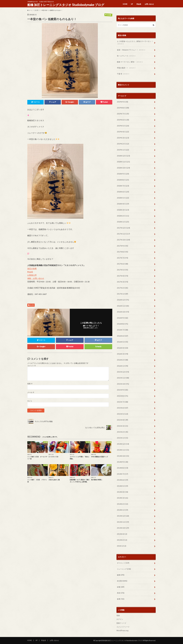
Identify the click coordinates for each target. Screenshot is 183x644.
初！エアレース (126, 56)
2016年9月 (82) (122, 318)
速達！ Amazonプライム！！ (131, 50)
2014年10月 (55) (123, 456)
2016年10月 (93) (123, 312)
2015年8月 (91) (122, 396)
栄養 (121, 587)
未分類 (32, 305)
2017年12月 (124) (123, 228)
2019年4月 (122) (123, 132)
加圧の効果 (32, 268)
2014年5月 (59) (122, 486)
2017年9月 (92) (122, 246)
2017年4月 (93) (122, 276)
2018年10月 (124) (123, 168)
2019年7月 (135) (123, 114)
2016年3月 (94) (122, 354)
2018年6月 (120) (123, 192)
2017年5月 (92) (122, 270)
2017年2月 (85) (122, 288)
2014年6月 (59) (122, 480)
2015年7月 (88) (122, 402)
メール (31, 392)
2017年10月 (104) (123, 240)
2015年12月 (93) (123, 372)
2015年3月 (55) (122, 426)
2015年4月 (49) (122, 420)
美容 (121, 593)
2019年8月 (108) (123, 108)
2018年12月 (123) (123, 156)
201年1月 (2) (122, 546)
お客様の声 (32, 275)
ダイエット (123, 563)
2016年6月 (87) (122, 336)
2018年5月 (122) (123, 198)
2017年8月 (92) (122, 252)
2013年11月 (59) (123, 522)
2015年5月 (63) (122, 414)
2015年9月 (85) (122, 390)
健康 (121, 575)
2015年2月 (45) (122, 432)
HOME (125, 4)
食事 (121, 599)
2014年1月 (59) (122, 510)
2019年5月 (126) (123, 126)
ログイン (120, 619)
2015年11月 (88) (123, 378)
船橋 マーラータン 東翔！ (130, 62)
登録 (118, 615)
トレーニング (124, 569)
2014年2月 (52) (122, 504)
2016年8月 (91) (122, 324)
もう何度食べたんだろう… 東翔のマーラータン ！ (135, 43)
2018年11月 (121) (123, 162)
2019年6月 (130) (123, 120)
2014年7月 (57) (122, 474)
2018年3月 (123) (123, 210)
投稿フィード (121, 623)
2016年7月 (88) (122, 330)
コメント (32, 366)
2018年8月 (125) (123, 180)
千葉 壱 (123, 74)
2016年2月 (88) (122, 360)
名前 (30, 384)
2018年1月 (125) (123, 222)
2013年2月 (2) (122, 540)
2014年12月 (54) (123, 444)
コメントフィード (123, 627)
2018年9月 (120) (123, 174)
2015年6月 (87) (122, 408)
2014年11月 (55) (123, 450)
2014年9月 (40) (122, 462)
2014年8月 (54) (122, 468)
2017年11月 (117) (123, 234)
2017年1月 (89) (122, 294)
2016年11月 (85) (123, 306)
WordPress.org (122, 631)
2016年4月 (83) (122, 348)
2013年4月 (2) (122, 534)
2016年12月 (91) (123, 300)
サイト (30, 401)
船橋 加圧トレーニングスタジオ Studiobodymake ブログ (66, 5)
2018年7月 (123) (123, 186)
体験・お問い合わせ (36, 278)
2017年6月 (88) (122, 264)
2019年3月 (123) (123, 138)
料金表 (139, 4)
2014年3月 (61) (122, 498)
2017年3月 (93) (122, 282)
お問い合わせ (149, 4)
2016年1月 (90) (122, 366)
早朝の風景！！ (126, 68)
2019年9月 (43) (122, 102)
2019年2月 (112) (123, 144)
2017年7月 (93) (122, 258)
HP (132, 4)
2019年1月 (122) (123, 150)
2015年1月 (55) (122, 438)
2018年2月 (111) (123, 216)
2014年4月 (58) (122, 492)
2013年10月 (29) (123, 528)
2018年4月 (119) (123, 204)
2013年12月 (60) (123, 516)
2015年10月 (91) (123, 384)
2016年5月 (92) (122, 342)
